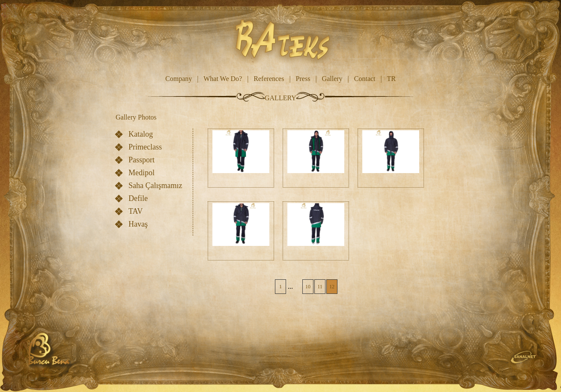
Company (179, 79)
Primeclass (145, 147)
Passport (142, 160)
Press (303, 79)
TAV (136, 211)
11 (320, 287)
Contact (365, 79)
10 (308, 287)
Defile (138, 198)
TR (391, 79)
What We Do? (223, 79)
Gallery (332, 79)
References (269, 79)
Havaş (138, 224)
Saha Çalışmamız (155, 186)
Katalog (141, 134)
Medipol (142, 173)
